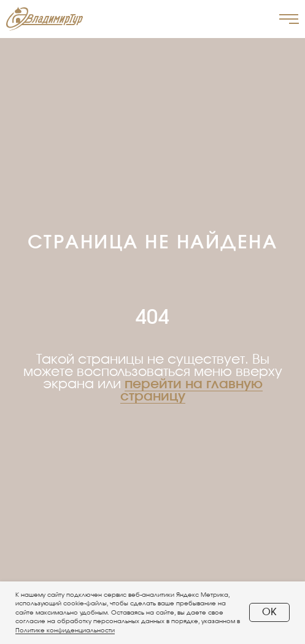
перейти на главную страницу (191, 390)
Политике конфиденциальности (65, 631)
